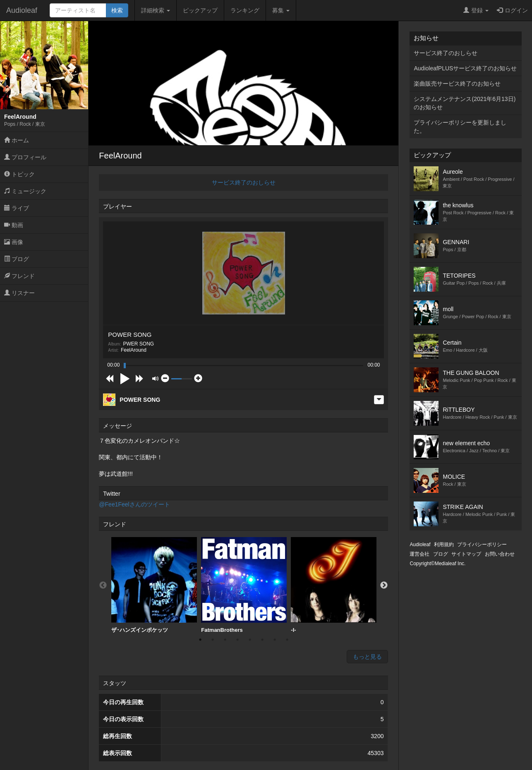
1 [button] (200, 640)
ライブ (17, 208)
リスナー (19, 293)
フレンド (19, 276)
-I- (334, 585)
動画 (14, 225)
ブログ (17, 259)
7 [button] (275, 640)
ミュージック (25, 191)
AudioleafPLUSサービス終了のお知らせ (465, 68)
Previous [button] (103, 585)
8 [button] (287, 640)
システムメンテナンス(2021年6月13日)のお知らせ (465, 103)
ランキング (245, 10)
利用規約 (444, 545)
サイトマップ (466, 554)
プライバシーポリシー (482, 545)
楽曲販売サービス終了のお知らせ (457, 84)
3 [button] (225, 640)
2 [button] (213, 640)
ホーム (17, 140)
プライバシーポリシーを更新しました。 (460, 127)
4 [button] (237, 640)
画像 (14, 242)
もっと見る (367, 657)
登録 (476, 10)
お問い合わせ (500, 554)
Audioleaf (22, 10)
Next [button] (384, 585)
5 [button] (250, 640)
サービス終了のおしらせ (244, 182)
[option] (154, 585)
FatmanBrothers (244, 585)
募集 (281, 10)
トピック (19, 174)
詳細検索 (156, 10)
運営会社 (419, 554)
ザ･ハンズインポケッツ (154, 585)
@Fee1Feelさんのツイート (134, 504)
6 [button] (262, 640)
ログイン (512, 10)
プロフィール (25, 157)
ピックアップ (200, 10)
